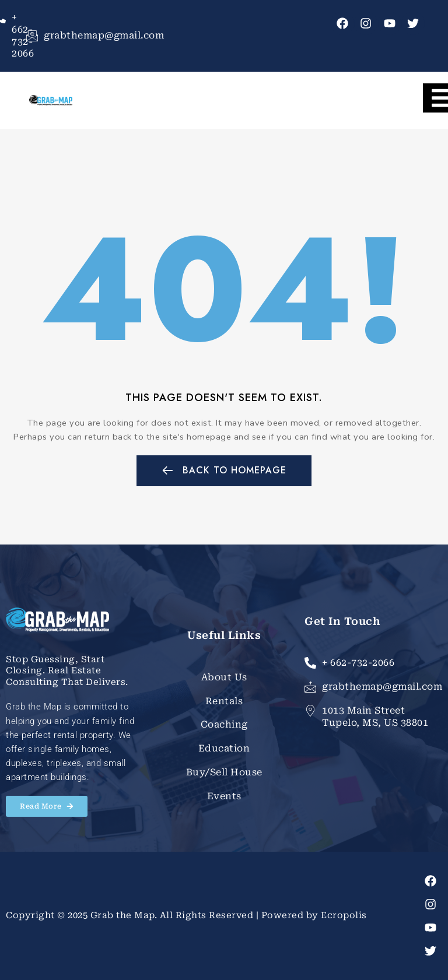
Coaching (224, 724)
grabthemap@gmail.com (104, 35)
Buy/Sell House (224, 772)
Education (224, 748)
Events (224, 796)
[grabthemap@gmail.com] (32, 36)
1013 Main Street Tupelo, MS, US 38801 (375, 716)
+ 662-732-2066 (358, 663)
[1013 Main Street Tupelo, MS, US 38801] (310, 711)
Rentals (224, 701)
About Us (224, 677)
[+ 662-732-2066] (310, 663)
